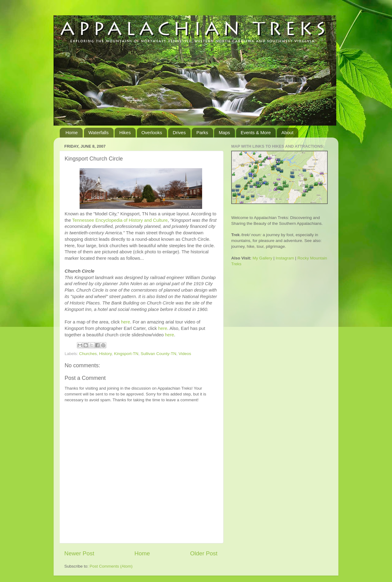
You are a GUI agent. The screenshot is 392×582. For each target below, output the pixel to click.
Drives (179, 132)
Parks (202, 132)
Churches (88, 354)
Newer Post (79, 553)
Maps (224, 132)
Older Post (204, 553)
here (126, 322)
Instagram (285, 258)
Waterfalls (99, 132)
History (106, 354)
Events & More (256, 132)
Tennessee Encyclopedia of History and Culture (120, 220)
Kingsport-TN (126, 354)
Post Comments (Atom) (111, 566)
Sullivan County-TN (158, 354)
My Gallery (263, 258)
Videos (185, 354)
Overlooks (152, 132)
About (287, 132)
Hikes (125, 132)
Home (72, 132)
